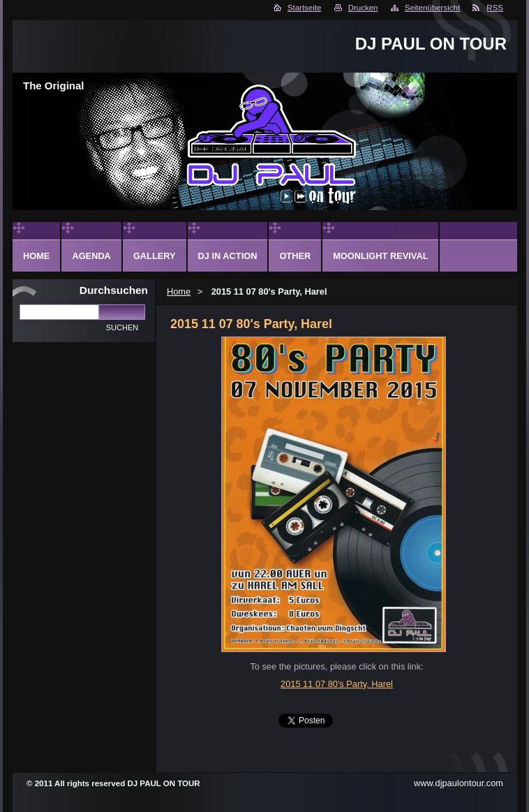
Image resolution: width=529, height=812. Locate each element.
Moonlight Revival (380, 256)
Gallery (155, 256)
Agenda (91, 256)
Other (295, 256)
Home (179, 291)
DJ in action (228, 256)
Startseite (305, 8)
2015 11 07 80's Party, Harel (337, 684)
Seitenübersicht (432, 8)
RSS (495, 8)
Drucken (363, 8)
